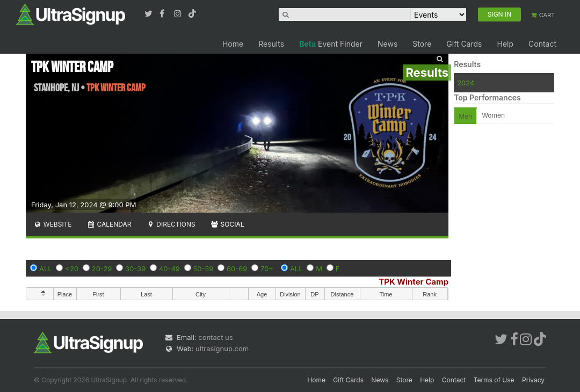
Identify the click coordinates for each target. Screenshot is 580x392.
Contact (542, 44)
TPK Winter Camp (414, 282)
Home (233, 44)
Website (53, 224)
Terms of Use (494, 380)
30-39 (135, 268)
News (387, 44)
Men (465, 116)
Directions (171, 224)
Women (493, 115)
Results (271, 44)
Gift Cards (464, 44)
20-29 (102, 268)
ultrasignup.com (222, 349)
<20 (72, 268)
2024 (466, 83)
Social (227, 224)
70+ (267, 268)
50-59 (204, 268)
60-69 (237, 268)
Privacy (533, 380)
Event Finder (331, 44)
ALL (46, 268)
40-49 (169, 268)
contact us (215, 337)
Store (422, 44)
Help (505, 44)
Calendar (109, 224)
